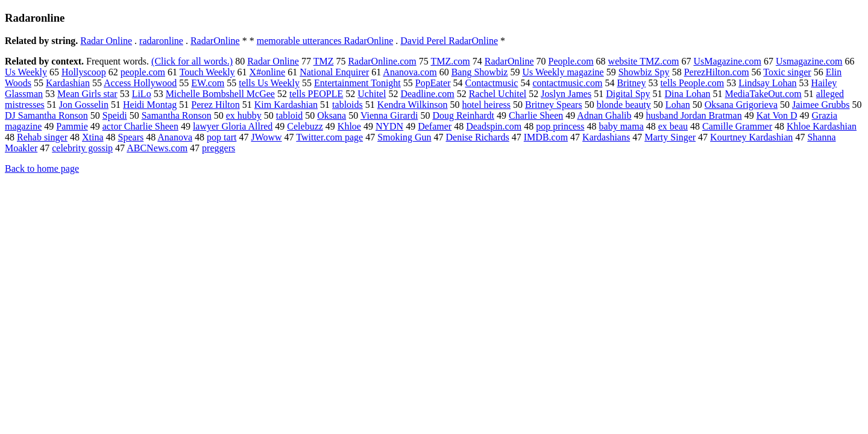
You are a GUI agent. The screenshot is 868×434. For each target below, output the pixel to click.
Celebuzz (305, 126)
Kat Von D (777, 115)
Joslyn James (566, 94)
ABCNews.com (157, 148)
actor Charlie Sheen (140, 126)
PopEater (433, 83)
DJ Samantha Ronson (46, 115)
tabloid (289, 115)
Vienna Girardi (389, 115)
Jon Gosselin (84, 105)
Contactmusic (491, 83)
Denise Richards (477, 137)
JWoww (266, 137)
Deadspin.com (494, 126)
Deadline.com (427, 94)
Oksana (332, 115)
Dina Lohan (688, 94)
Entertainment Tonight (357, 83)
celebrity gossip (82, 148)
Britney (631, 83)
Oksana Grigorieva (741, 105)
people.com (143, 72)
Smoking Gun (404, 137)
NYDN (389, 126)
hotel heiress (486, 105)
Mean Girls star (87, 94)
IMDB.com (546, 137)
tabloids (348, 105)
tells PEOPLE (316, 94)
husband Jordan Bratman (694, 115)
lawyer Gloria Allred (233, 126)
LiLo (142, 94)
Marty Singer (670, 137)
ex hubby (244, 115)
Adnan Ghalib (604, 115)
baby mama (621, 126)
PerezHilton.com (717, 72)
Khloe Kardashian (822, 126)
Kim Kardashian (286, 105)
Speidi (115, 115)
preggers (219, 148)
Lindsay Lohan (767, 83)
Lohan (678, 105)
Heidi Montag (150, 105)
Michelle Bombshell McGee (220, 94)
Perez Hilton (215, 105)
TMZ (324, 61)
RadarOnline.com (382, 61)
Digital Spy (628, 94)
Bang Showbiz (480, 72)
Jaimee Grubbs (821, 105)
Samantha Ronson (177, 115)
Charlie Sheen (536, 115)
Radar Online (106, 41)
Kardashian (68, 83)
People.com (571, 61)
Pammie (72, 126)
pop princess (560, 126)
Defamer (435, 126)
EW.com (208, 83)
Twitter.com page (329, 137)
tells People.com (692, 83)
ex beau (673, 126)
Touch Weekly (207, 72)
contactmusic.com (567, 83)
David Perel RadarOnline (449, 41)
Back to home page (42, 168)
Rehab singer (42, 137)
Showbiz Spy (644, 72)
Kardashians (606, 137)
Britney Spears (554, 105)
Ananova (175, 137)
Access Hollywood (140, 83)
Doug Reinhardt (463, 115)
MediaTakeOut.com (763, 94)
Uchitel (372, 94)
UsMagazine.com (728, 61)
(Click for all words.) (192, 61)
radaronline (161, 41)
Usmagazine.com (809, 61)
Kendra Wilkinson (413, 105)
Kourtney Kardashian (751, 137)
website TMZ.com (644, 61)
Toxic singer (787, 72)
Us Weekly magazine (563, 72)
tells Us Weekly (269, 83)
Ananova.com (410, 72)
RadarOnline (215, 41)
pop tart (222, 137)
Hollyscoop (84, 72)
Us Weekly (26, 72)
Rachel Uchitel (498, 94)
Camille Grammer (737, 126)
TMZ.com (450, 61)
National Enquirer (334, 72)
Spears (131, 137)
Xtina (93, 137)
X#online (268, 72)
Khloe (349, 126)
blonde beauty (624, 105)
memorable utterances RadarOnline (325, 41)
